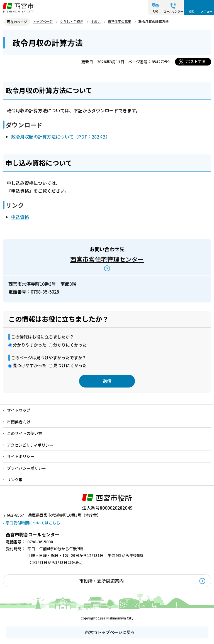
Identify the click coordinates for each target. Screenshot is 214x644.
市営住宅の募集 (120, 21)
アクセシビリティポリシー (30, 445)
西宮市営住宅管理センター (107, 259)
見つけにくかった (70, 365)
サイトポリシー (21, 456)
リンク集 (15, 480)
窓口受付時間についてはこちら (33, 523)
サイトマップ (19, 410)
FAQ (155, 11)
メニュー (206, 11)
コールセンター (173, 11)
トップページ (43, 21)
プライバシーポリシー (26, 468)
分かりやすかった (30, 345)
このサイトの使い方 (25, 433)
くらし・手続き (72, 21)
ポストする (196, 61)
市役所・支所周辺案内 (101, 581)
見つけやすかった (30, 365)
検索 (191, 11)
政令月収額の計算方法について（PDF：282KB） (61, 137)
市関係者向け (19, 422)
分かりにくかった (70, 345)
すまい (96, 21)
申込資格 (20, 217)
